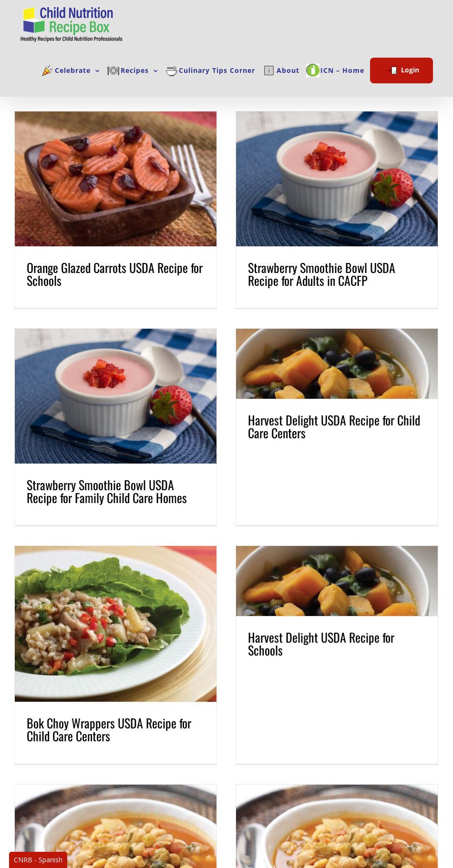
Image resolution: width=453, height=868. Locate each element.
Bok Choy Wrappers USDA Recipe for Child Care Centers (109, 712)
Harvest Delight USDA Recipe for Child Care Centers (343, 410)
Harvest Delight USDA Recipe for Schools (313, 626)
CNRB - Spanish (38, 860)
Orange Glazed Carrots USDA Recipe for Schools (115, 274)
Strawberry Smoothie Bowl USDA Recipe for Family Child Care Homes (124, 475)
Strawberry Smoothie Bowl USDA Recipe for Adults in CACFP (314, 274)
